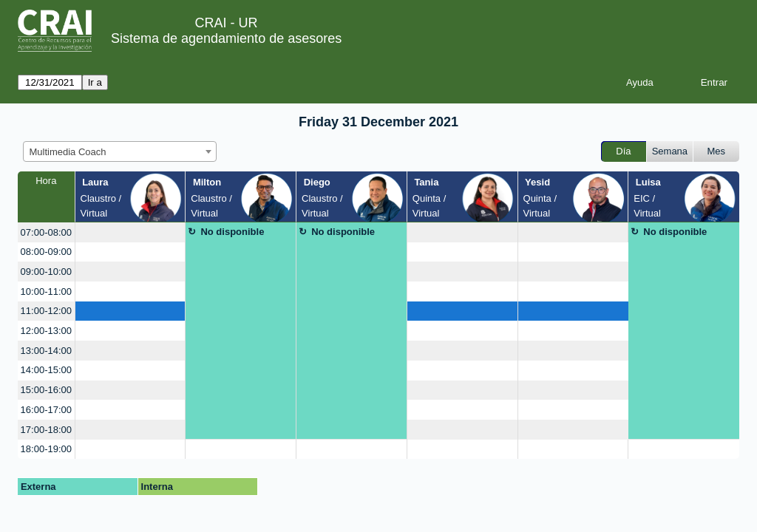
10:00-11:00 (46, 291)
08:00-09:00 (46, 252)
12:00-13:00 (46, 331)
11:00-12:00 (46, 311)
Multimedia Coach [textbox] (68, 152)
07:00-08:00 (46, 232)
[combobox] (120, 151)
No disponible (232, 232)
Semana (670, 151)
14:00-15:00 (46, 370)
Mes (717, 151)
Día (623, 151)
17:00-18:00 (46, 430)
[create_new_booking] (130, 232)
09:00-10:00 (46, 272)
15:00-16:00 (46, 390)
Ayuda (640, 82)
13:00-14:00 (46, 351)
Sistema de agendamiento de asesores (226, 38)
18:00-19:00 (46, 449)
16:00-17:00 (46, 410)
